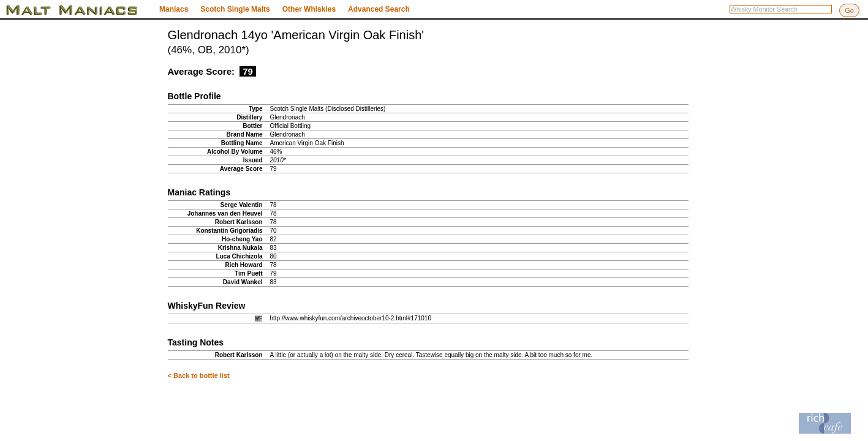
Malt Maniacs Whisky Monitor (80, 10)
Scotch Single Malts (235, 9)
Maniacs (174, 9)
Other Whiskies (309, 9)
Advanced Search (379, 9)
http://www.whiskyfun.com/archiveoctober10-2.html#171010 (351, 318)
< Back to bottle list (199, 375)
